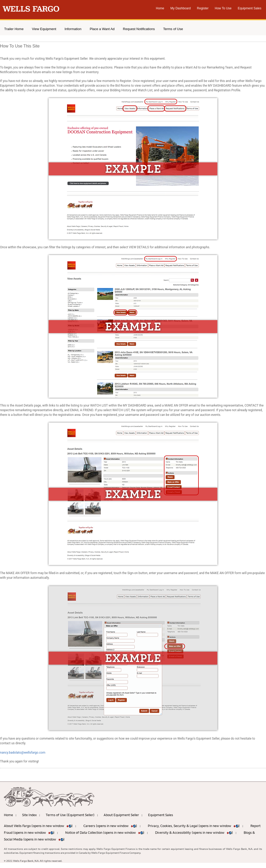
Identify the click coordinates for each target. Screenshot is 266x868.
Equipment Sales (250, 8)
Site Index (29, 815)
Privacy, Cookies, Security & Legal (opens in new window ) (194, 826)
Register (203, 8)
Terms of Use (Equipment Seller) (70, 815)
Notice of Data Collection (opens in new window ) (105, 832)
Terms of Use (173, 29)
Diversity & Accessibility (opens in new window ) (194, 832)
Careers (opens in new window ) (110, 826)
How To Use (223, 8)
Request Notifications (139, 29)
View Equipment (44, 29)
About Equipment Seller (121, 815)
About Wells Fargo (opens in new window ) (38, 826)
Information (73, 29)
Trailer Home (14, 29)
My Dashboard (181, 8)
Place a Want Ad (102, 29)
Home (160, 8)
